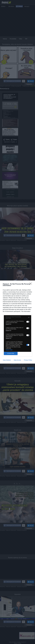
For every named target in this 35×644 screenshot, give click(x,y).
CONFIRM (11, 353)
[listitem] (17, 317)
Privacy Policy (28, 360)
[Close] (31, 284)
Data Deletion (7, 360)
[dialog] (17, 322)
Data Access (17, 360)
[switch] (28, 322)
